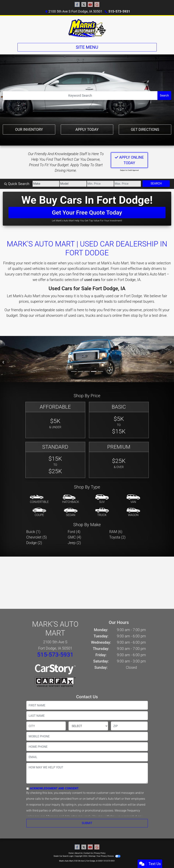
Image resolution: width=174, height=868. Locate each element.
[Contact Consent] (28, 789)
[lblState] (88, 726)
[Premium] (119, 460)
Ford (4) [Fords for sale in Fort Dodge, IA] (74, 532)
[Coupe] (39, 512)
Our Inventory (29, 130)
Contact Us (88, 853)
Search (164, 95)
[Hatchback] (71, 499)
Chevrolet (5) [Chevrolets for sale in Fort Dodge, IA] (37, 537)
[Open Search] (80, 96)
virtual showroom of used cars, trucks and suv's (73, 315)
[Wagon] (133, 512)
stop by (137, 315)
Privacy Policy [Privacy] (100, 853)
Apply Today (87, 130)
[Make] (46, 184)
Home (71, 853)
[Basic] (119, 420)
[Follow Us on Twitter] (84, 5)
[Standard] (55, 460)
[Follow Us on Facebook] (77, 5)
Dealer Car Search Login (63, 856)
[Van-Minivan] (133, 499)
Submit (87, 823)
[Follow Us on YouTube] (90, 5)
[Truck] (102, 512)
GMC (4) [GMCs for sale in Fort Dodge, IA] (74, 537)
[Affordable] (55, 420)
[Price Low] (100, 184)
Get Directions (145, 130)
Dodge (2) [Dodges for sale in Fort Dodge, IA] (34, 543)
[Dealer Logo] (87, 28)
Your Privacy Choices (109, 856)
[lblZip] (129, 726)
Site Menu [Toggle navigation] (87, 47)
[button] (3, 362)
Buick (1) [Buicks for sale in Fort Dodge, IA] (33, 532)
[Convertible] (39, 499)
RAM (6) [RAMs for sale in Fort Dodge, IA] (116, 532)
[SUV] (102, 499)
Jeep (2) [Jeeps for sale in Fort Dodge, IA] (74, 543)
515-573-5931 (119, 11)
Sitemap (92, 856)
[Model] (73, 184)
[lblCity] (46, 726)
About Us (79, 853)
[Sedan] (71, 512)
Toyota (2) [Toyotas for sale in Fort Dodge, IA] (117, 537)
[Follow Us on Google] (97, 5)
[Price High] (128, 184)
